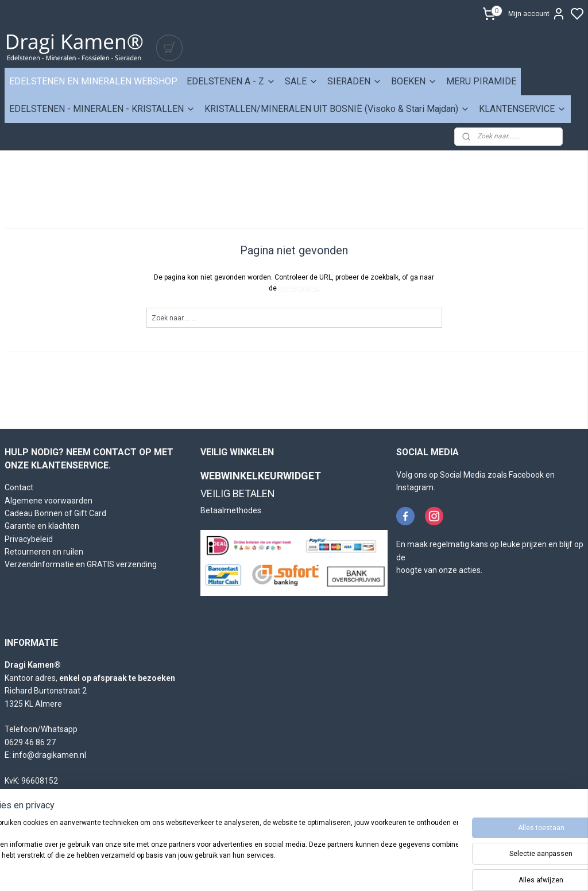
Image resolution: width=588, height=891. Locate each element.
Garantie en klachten (42, 526)
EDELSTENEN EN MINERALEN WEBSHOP (93, 81)
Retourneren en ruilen (44, 552)
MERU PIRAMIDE (481, 81)
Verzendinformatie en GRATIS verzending (81, 564)
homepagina (298, 288)
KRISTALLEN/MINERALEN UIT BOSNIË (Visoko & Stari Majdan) (337, 109)
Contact (19, 487)
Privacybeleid (29, 539)
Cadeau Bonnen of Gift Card (55, 513)
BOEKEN (414, 81)
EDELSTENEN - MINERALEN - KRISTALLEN (102, 109)
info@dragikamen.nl (49, 755)
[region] (218, 851)
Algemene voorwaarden (49, 501)
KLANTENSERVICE (523, 109)
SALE (301, 81)
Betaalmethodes (231, 510)
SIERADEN (355, 81)
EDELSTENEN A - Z (231, 81)
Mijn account (537, 14)
